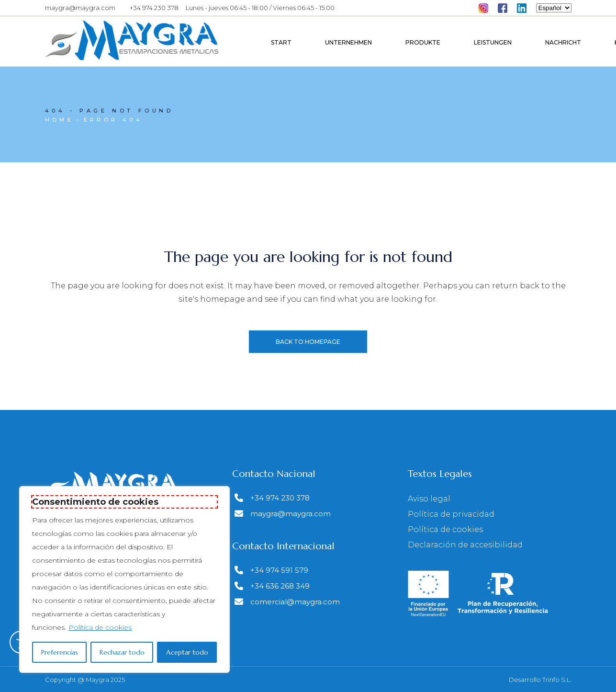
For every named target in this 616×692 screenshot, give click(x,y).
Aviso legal (429, 499)
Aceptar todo (187, 652)
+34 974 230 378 (154, 8)
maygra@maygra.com (80, 8)
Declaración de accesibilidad (465, 545)
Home (60, 120)
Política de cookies (100, 627)
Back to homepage (308, 342)
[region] (124, 579)
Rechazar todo (122, 652)
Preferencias (60, 652)
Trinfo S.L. (557, 680)
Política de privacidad (451, 514)
